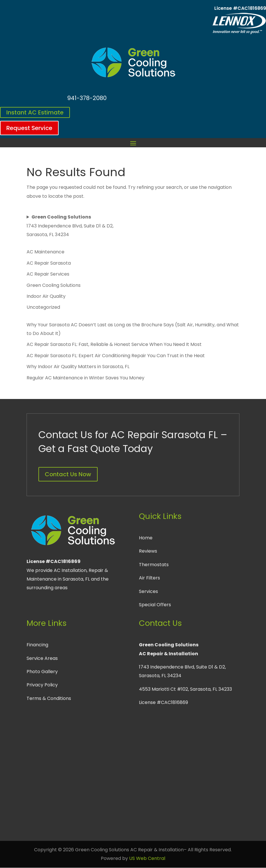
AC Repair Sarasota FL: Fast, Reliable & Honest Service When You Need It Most (114, 344)
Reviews (148, 551)
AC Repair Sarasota (49, 263)
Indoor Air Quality (46, 296)
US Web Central (147, 858)
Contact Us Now (68, 474)
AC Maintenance (45, 252)
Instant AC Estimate (35, 112)
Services (148, 591)
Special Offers (155, 605)
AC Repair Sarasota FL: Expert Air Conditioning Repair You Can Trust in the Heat (116, 356)
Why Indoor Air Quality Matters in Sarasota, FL (78, 367)
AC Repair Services (48, 274)
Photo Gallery (42, 672)
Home (146, 538)
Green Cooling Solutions (54, 285)
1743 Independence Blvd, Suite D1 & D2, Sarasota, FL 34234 (70, 226)
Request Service (29, 128)
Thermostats (154, 565)
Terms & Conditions (49, 698)
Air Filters (149, 578)
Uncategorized (43, 307)
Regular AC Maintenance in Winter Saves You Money (85, 378)
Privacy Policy (42, 685)
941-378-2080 (87, 98)
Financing (37, 645)
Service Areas (42, 658)
